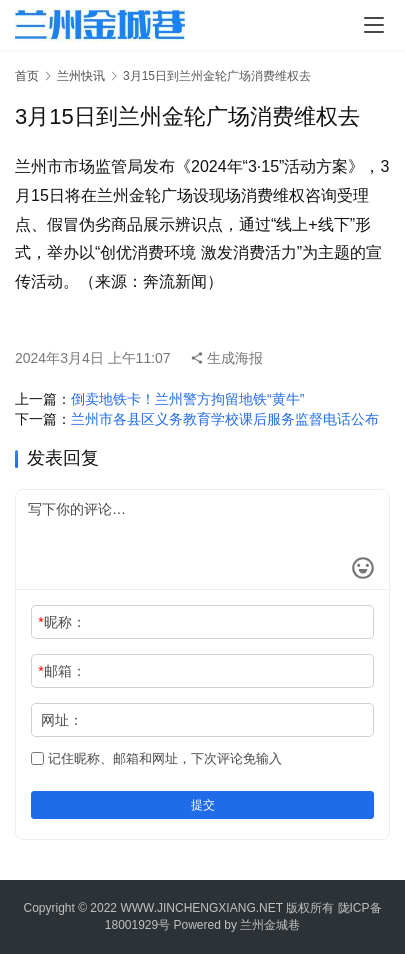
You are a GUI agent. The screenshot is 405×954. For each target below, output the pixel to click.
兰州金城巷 (270, 925)
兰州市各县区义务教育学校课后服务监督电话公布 (225, 419)
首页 (27, 76)
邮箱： (61, 671)
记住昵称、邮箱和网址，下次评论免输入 (156, 758)
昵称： (61, 622)
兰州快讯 (81, 76)
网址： (62, 720)
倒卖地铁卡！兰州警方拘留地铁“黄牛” (187, 399)
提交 (203, 805)
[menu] (374, 25)
